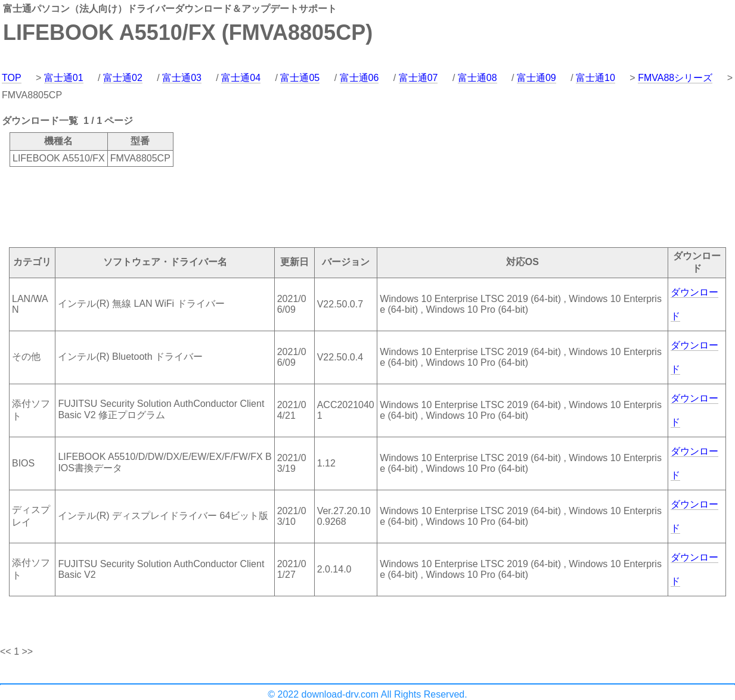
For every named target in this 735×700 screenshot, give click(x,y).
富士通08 (477, 78)
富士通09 (536, 78)
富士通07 (418, 78)
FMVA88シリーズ (675, 78)
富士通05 (300, 78)
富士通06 (359, 78)
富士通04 (241, 78)
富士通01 (64, 78)
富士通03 (182, 78)
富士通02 (123, 78)
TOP (12, 78)
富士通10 (596, 78)
